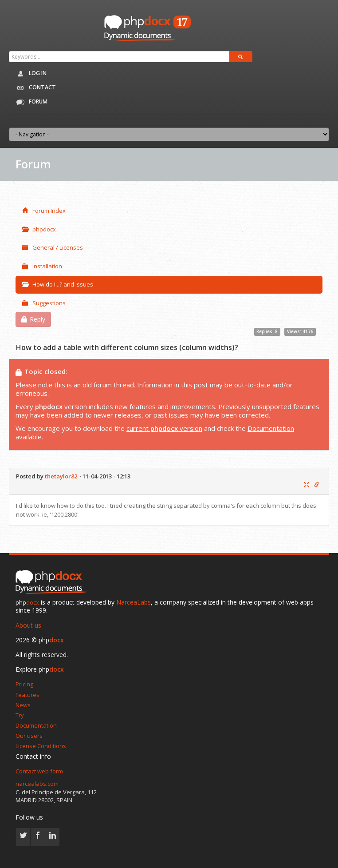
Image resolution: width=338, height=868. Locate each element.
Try (20, 715)
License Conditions (41, 746)
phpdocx (39, 229)
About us (28, 625)
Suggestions (44, 303)
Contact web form (39, 771)
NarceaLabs (134, 602)
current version (164, 428)
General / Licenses (53, 247)
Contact (34, 88)
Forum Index (44, 211)
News (23, 705)
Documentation (271, 428)
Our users (29, 736)
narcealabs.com (37, 784)
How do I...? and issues (58, 284)
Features (28, 695)
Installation (42, 266)
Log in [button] (30, 74)
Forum (30, 102)
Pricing (24, 684)
